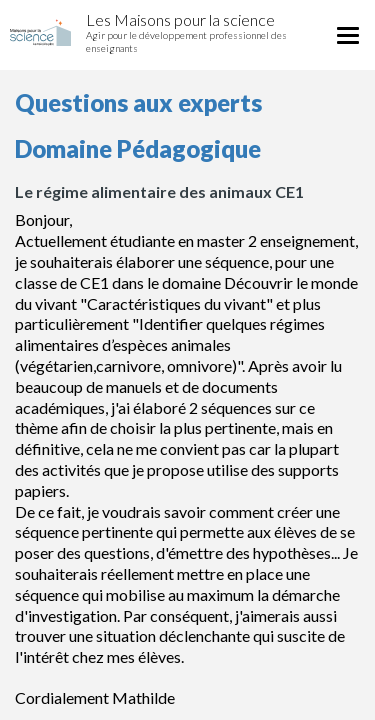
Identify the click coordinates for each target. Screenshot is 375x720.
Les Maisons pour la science (180, 19)
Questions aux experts (138, 102)
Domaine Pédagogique (138, 148)
